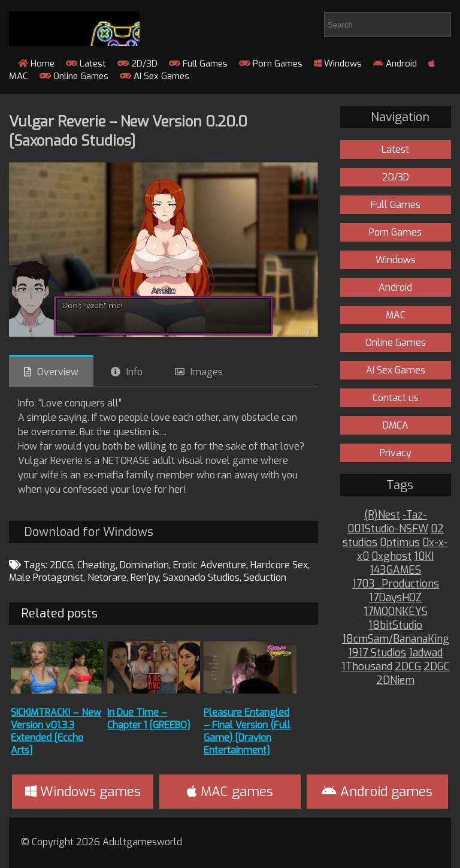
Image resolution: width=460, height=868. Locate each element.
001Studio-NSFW (388, 529)
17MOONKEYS (396, 612)
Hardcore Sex (279, 565)
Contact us (396, 398)
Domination (144, 565)
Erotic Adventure (210, 565)
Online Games (74, 76)
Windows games (83, 792)
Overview (58, 372)
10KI (424, 557)
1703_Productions (396, 584)
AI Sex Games (155, 76)
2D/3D (137, 64)
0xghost (391, 557)
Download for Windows (89, 532)
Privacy (396, 453)
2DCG (61, 565)
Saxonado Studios (201, 578)
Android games (377, 792)
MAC (396, 315)
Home (36, 64)
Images (207, 372)
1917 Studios (377, 653)
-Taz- (415, 515)
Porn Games (271, 64)
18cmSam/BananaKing (396, 639)
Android (395, 64)
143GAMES (395, 570)
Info (134, 372)
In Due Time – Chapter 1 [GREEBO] (149, 719)
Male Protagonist (46, 578)
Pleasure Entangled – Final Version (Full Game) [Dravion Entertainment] (247, 731)
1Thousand (367, 667)
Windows (338, 64)
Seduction (265, 578)
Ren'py (145, 578)
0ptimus (400, 543)
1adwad (426, 653)
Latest (86, 64)
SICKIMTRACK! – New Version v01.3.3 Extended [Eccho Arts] (56, 731)
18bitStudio (395, 626)
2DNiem (395, 681)
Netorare (107, 578)
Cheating (96, 565)
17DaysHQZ (395, 598)
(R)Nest (382, 515)
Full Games (198, 64)
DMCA (396, 425)
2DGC (437, 667)
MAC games (230, 792)
